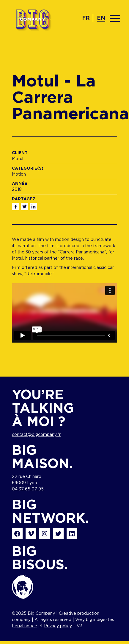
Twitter (25, 206)
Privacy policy (58, 626)
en (101, 18)
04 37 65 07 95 (28, 489)
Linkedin (33, 206)
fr (86, 18)
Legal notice (25, 626)
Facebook (16, 206)
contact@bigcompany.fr (36, 435)
